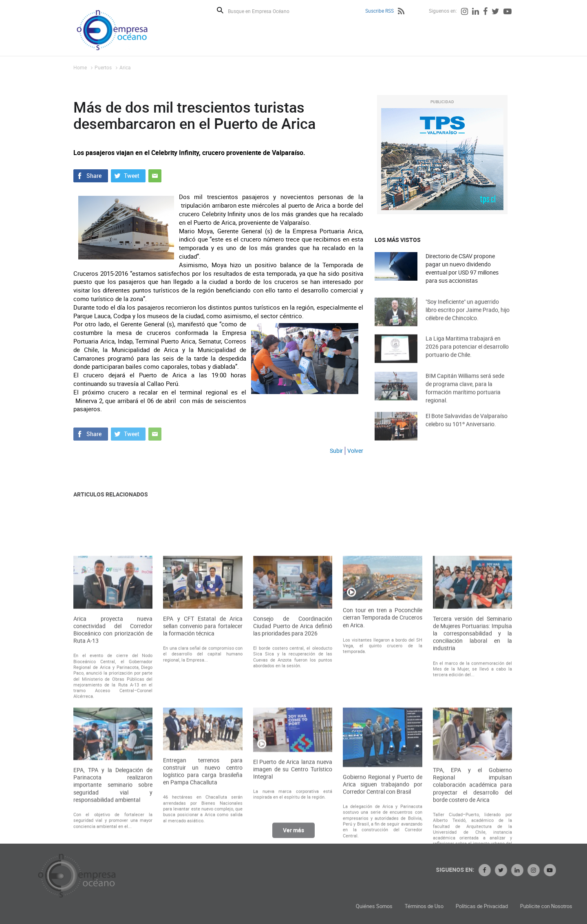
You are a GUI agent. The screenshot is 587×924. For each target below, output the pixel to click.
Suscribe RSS (380, 11)
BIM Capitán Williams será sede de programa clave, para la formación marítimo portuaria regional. (465, 397)
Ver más (293, 834)
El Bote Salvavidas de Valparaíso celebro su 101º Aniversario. (467, 428)
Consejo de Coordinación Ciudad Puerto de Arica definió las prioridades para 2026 (293, 713)
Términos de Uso (486, 906)
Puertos (103, 67)
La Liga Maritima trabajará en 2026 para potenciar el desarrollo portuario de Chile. (467, 354)
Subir (336, 451)
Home (80, 67)
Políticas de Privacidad (544, 906)
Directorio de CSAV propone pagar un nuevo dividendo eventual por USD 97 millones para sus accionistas (462, 268)
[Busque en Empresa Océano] (264, 11)
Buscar (220, 10)
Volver (355, 451)
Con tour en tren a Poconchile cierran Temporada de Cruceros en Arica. (382, 705)
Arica (125, 67)
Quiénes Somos (436, 906)
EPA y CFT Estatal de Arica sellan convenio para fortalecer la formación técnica (203, 713)
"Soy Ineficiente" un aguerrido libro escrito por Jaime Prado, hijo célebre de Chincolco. (468, 318)
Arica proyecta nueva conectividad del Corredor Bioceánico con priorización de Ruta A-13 (113, 717)
